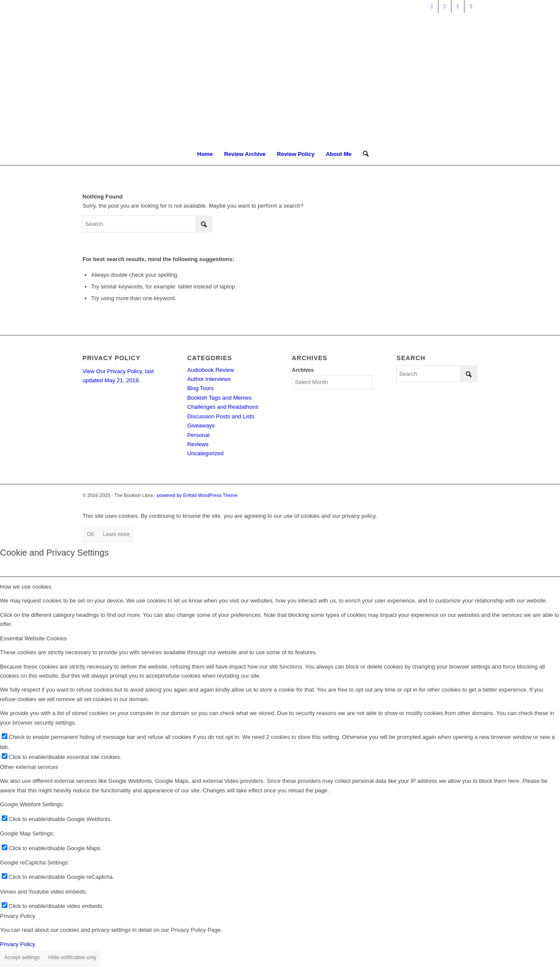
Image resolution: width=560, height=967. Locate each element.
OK (91, 534)
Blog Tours (200, 388)
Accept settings (22, 957)
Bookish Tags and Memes (219, 398)
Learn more (116, 534)
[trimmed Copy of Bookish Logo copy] (280, 78)
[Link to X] (432, 7)
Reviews (198, 444)
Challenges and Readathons (223, 407)
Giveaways (201, 426)
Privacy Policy (18, 944)
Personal (198, 435)
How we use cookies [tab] (26, 587)
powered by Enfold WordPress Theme (197, 495)
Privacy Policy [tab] (18, 916)
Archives (303, 370)
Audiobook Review (211, 370)
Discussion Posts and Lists (221, 416)
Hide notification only (72, 957)
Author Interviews (209, 379)
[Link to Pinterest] (458, 7)
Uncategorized (205, 453)
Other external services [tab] (29, 767)
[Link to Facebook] (445, 7)
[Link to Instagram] (471, 7)
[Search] (363, 154)
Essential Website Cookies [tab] (33, 638)
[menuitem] (205, 154)
